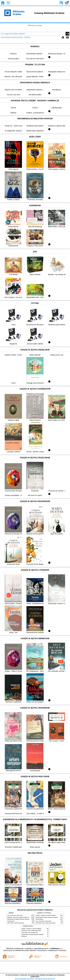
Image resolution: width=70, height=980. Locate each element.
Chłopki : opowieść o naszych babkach (46, 915)
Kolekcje (27, 37)
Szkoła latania (11, 921)
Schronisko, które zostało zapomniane (46, 923)
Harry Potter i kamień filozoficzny (16, 923)
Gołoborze (24, 936)
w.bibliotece (56, 948)
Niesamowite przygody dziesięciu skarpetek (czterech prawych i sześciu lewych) (28, 919)
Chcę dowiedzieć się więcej (24, 979)
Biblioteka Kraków (35, 25)
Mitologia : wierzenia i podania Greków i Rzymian (20, 917)
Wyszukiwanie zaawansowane (12, 37)
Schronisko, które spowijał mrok (30, 932)
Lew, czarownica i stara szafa (15, 915)
